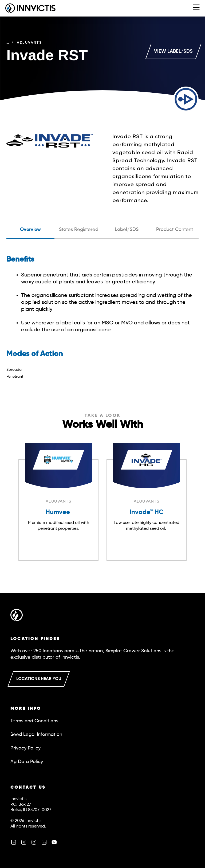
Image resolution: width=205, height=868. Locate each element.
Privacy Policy (25, 748)
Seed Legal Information (36, 735)
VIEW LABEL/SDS (173, 51)
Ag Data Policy (27, 762)
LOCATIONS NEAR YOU (39, 679)
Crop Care (19, 43)
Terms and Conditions (34, 721)
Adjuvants (52, 43)
